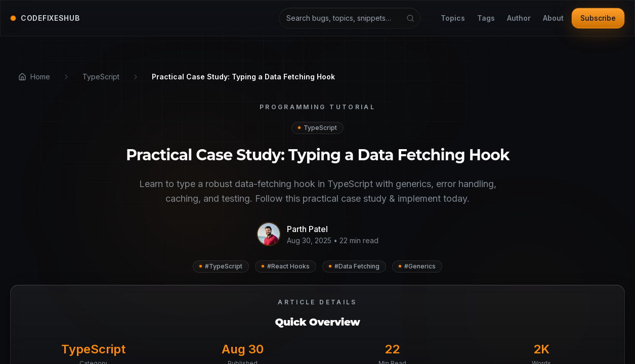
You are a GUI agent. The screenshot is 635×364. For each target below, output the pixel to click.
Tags (486, 18)
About (553, 18)
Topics (453, 18)
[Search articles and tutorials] (350, 18)
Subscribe (598, 18)
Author (519, 18)
